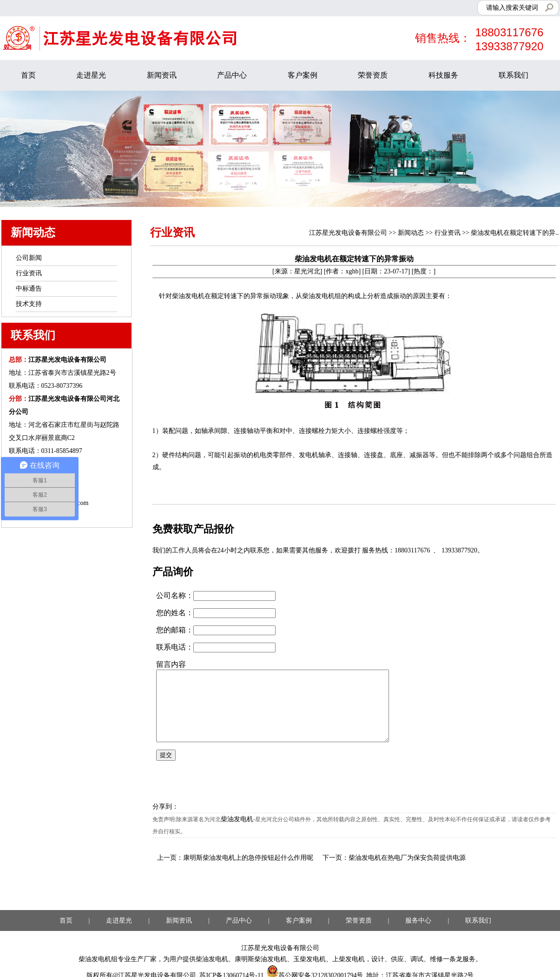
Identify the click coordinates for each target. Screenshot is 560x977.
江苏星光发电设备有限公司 (348, 233)
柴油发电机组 (98, 959)
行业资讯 (448, 233)
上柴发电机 (349, 959)
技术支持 (29, 304)
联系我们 (514, 75)
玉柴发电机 (310, 959)
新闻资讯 (162, 75)
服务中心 (418, 921)
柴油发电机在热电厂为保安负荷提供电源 (407, 858)
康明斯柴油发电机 (261, 959)
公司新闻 (29, 258)
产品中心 (232, 75)
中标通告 (29, 289)
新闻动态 (411, 233)
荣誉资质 (373, 75)
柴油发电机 (237, 819)
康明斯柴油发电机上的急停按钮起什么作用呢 (248, 858)
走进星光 (91, 75)
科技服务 (443, 75)
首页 (28, 75)
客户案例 (303, 75)
